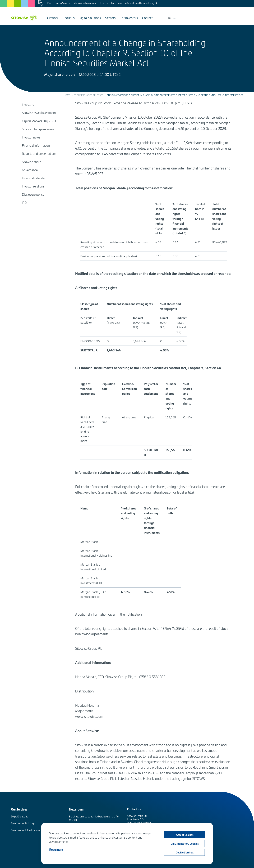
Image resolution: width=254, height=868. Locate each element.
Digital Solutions (90, 18)
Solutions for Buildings (23, 823)
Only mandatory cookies (185, 843)
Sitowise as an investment (39, 113)
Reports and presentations (39, 154)
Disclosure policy (33, 194)
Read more (56, 849)
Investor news (31, 137)
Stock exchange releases (89, 95)
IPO (24, 203)
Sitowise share (31, 162)
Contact (147, 18)
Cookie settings (185, 852)
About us (69, 18)
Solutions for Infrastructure (25, 830)
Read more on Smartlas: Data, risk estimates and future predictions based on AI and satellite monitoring (101, 3)
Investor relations (33, 186)
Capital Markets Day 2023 (39, 121)
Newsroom (76, 809)
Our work (52, 18)
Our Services (19, 809)
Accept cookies (185, 835)
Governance (30, 170)
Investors (28, 105)
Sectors (110, 18)
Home (67, 95)
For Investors (129, 18)
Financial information (36, 145)
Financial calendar (34, 178)
